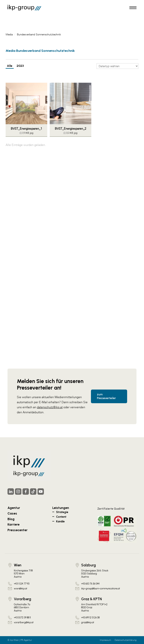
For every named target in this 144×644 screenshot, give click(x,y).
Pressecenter (18, 530)
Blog (11, 519)
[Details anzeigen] (26, 133)
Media (9, 34)
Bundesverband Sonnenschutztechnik (39, 34)
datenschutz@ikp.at (50, 407)
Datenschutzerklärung (126, 640)
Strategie (62, 512)
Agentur (14, 508)
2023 (20, 66)
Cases (12, 513)
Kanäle (60, 521)
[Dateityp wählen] (117, 66)
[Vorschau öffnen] (26, 103)
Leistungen (61, 508)
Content (61, 517)
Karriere (13, 524)
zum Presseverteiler (106, 396)
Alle (10, 66)
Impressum (105, 640)
